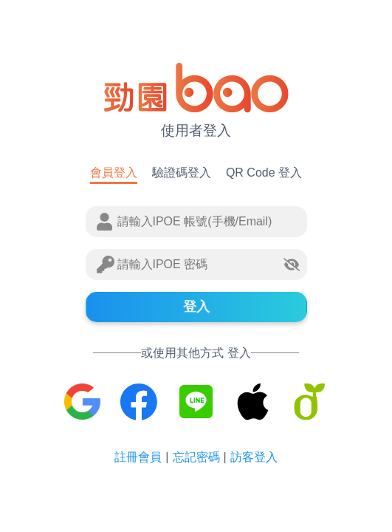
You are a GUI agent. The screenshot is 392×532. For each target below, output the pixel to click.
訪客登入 (254, 457)
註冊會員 (138, 457)
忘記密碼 (196, 457)
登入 (196, 307)
